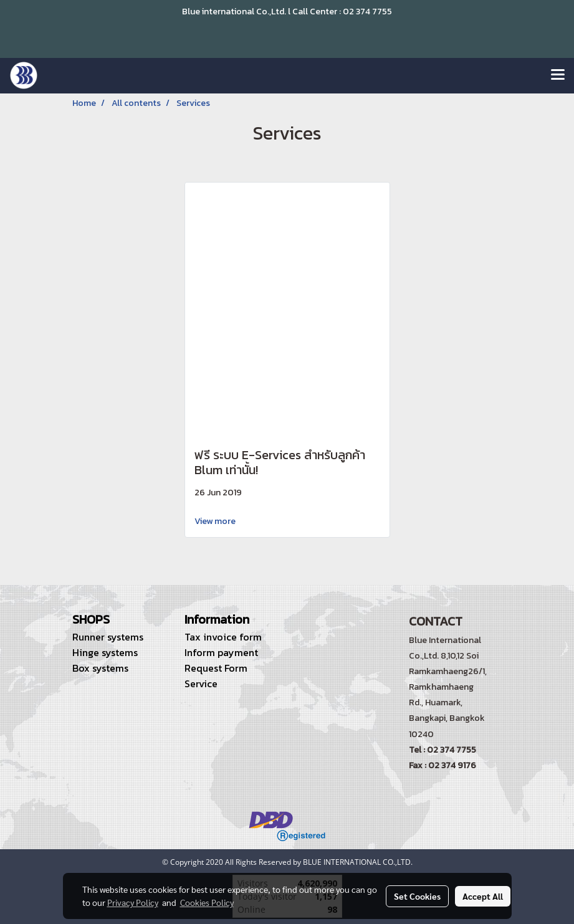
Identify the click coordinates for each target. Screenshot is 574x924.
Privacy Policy (133, 902)
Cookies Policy (207, 902)
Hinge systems (105, 652)
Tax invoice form (223, 637)
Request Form (216, 668)
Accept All (483, 896)
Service (201, 683)
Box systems (100, 668)
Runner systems (108, 637)
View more (216, 521)
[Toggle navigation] (558, 75)
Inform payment (221, 652)
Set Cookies (417, 896)
